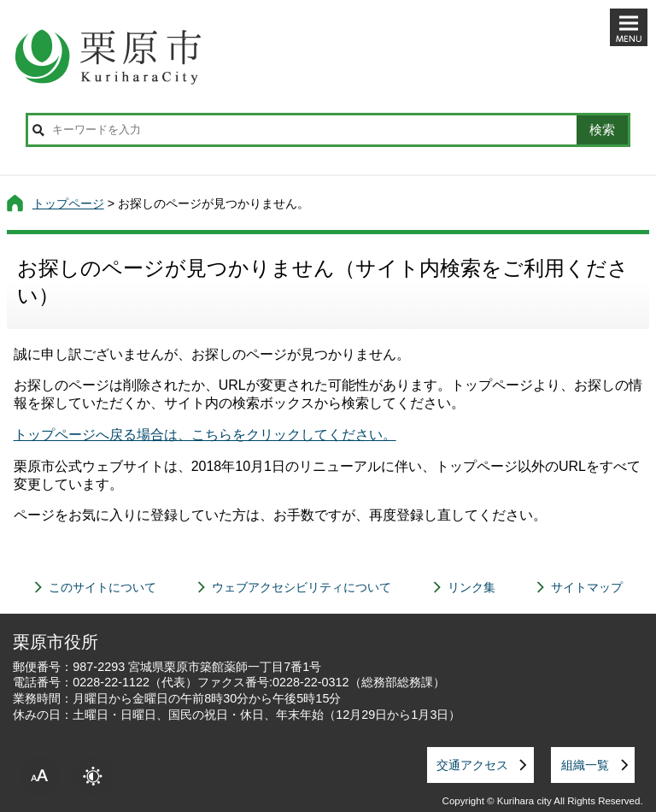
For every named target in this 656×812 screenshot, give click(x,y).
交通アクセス (472, 765)
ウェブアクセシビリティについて (302, 587)
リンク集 (471, 587)
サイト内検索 (38, 130)
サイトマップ (587, 587)
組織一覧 (585, 765)
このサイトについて (102, 587)
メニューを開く (629, 27)
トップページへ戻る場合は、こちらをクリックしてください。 (205, 435)
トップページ (68, 203)
